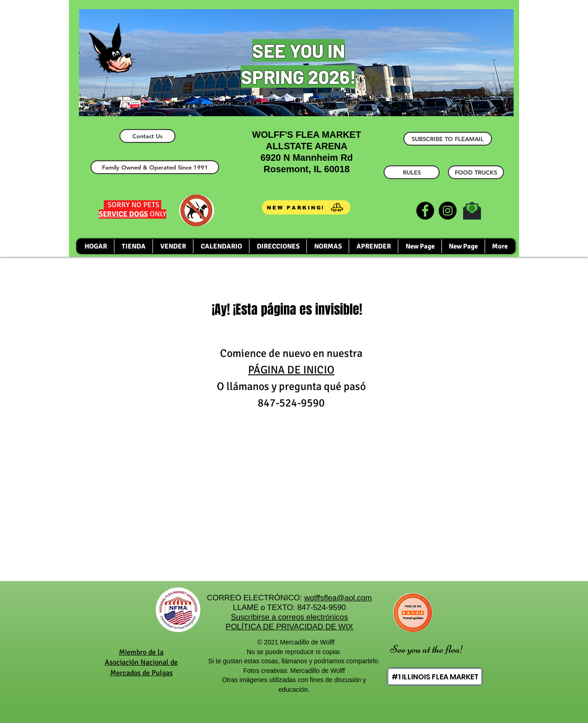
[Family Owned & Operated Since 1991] (155, 167)
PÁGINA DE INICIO (291, 370)
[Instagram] (448, 211)
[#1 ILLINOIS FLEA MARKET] (435, 677)
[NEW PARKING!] (306, 207)
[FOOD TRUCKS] (476, 172)
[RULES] (412, 172)
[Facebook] (425, 211)
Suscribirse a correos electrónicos (289, 617)
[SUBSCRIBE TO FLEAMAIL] (448, 139)
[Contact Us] (147, 136)
